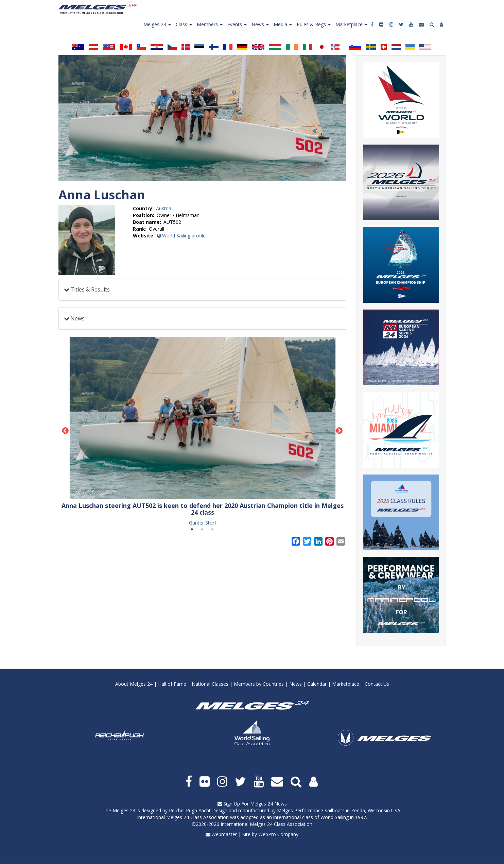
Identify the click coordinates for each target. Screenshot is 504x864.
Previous (66, 431)
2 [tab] (202, 530)
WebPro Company (278, 834)
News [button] (77, 318)
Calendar (317, 684)
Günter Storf (203, 523)
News (296, 684)
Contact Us (377, 684)
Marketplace (346, 684)
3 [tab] (212, 530)
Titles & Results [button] (90, 289)
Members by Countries (259, 684)
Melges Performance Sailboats (311, 810)
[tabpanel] (203, 431)
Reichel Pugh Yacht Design (198, 810)
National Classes (210, 684)
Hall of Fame (172, 684)
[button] (203, 418)
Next (339, 431)
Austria (164, 208)
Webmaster (224, 834)
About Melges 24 (134, 684)
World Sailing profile (184, 236)
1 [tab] (192, 530)
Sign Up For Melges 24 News (255, 804)
